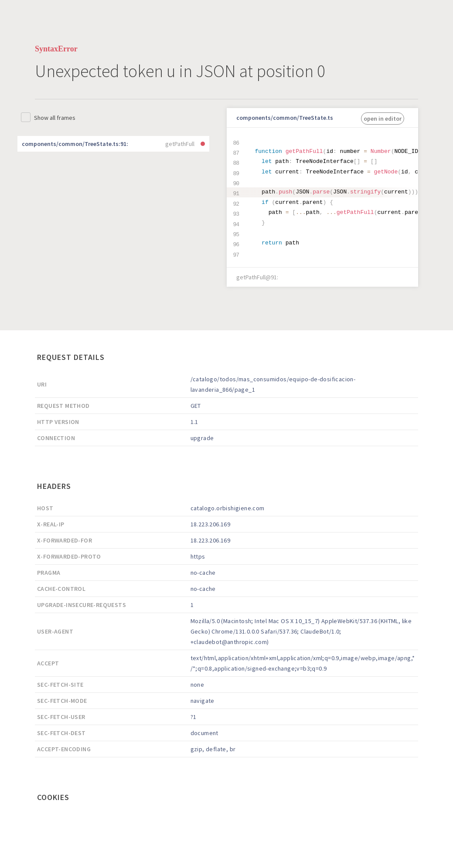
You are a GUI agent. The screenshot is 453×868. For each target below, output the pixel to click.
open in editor (383, 119)
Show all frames (55, 118)
